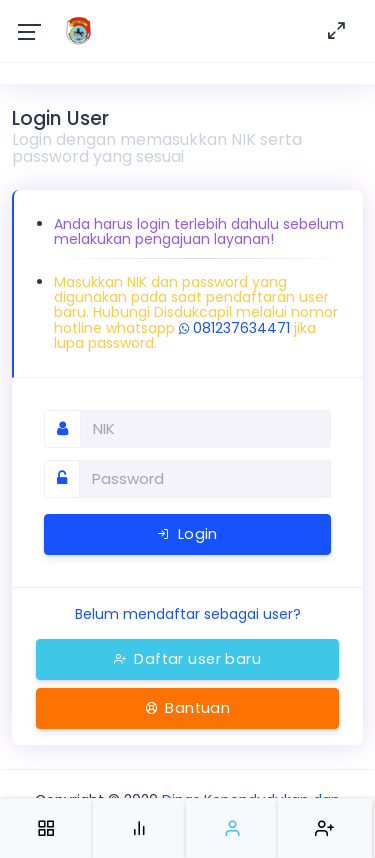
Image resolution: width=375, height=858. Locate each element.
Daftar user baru (187, 659)
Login (187, 534)
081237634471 (234, 328)
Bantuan (188, 708)
